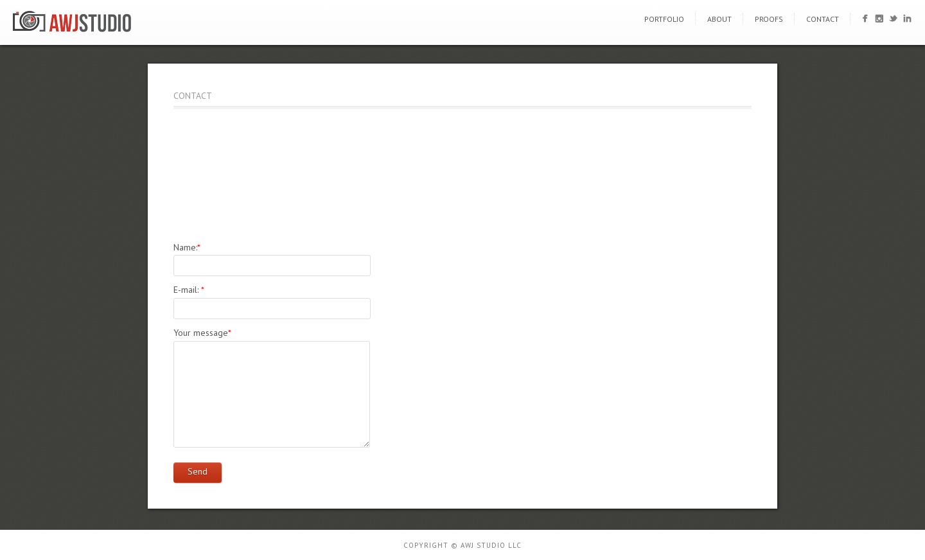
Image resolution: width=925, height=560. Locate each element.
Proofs (769, 19)
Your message (202, 333)
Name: (187, 247)
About (719, 19)
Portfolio (664, 19)
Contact (823, 19)
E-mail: (189, 290)
